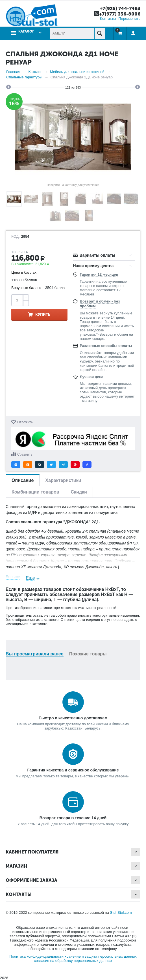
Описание (23, 480)
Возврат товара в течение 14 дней (73, 818)
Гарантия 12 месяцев (99, 274)
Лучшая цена (92, 377)
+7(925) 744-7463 (120, 8)
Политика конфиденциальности (36, 956)
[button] (16, 465)
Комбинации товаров (35, 492)
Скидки (79, 492)
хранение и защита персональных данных (101, 956)
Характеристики (63, 480)
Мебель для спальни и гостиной (77, 72)
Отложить (25, 422)
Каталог (26, 31)
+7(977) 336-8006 (120, 14)
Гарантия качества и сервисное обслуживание (73, 770)
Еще (30, 578)
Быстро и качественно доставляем (73, 718)
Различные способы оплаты (106, 346)
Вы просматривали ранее (35, 654)
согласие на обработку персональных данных (73, 961)
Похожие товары (88, 654)
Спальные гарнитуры (24, 77)
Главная (13, 72)
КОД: (16, 237)
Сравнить (25, 454)
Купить (43, 315)
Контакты (108, 19)
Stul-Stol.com (121, 913)
